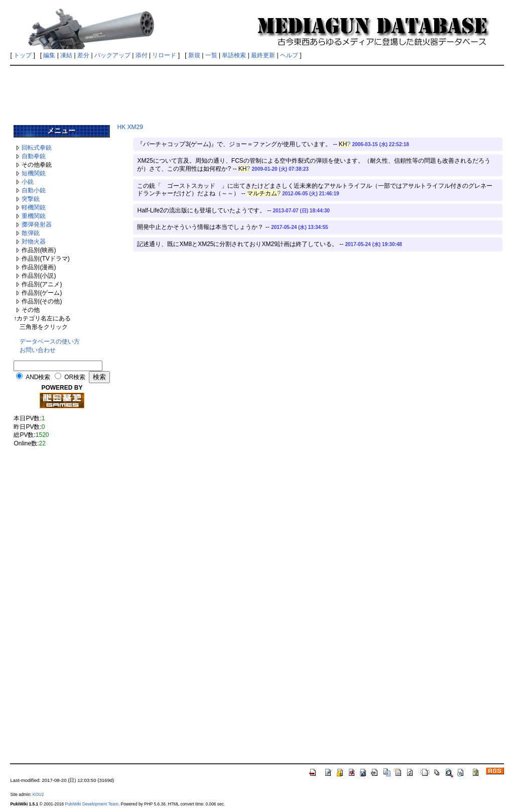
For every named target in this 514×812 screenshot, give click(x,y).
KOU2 (38, 794)
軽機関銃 (34, 207)
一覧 (211, 55)
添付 (142, 55)
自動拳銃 (34, 156)
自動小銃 (34, 190)
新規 (194, 55)
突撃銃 (31, 199)
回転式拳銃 (37, 148)
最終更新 (263, 55)
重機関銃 (34, 216)
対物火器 (34, 242)
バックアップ (112, 55)
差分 (83, 55)
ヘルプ (289, 55)
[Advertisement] (257, 91)
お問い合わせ (38, 350)
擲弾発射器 (37, 224)
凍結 (66, 55)
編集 (49, 55)
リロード (164, 55)
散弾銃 (31, 233)
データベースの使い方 (50, 341)
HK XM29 (130, 127)
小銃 (28, 182)
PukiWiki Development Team (91, 804)
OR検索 (75, 377)
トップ (23, 55)
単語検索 (234, 55)
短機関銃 (34, 173)
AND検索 (38, 377)
